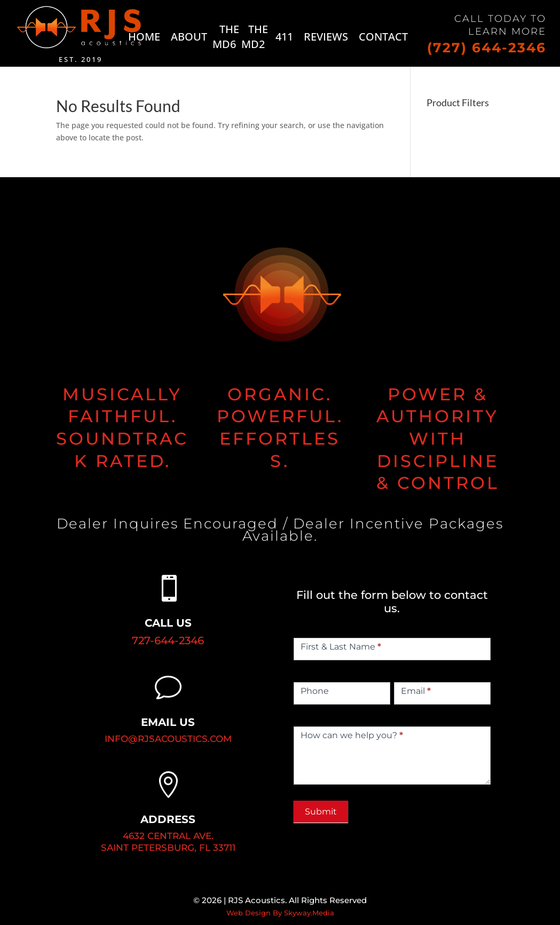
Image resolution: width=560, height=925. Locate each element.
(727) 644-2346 (487, 48)
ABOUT (189, 37)
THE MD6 (226, 37)
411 (284, 37)
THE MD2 (255, 37)
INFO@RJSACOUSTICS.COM (168, 739)
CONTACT (383, 37)
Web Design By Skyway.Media (280, 913)
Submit (321, 812)
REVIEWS (326, 37)
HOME (144, 37)
